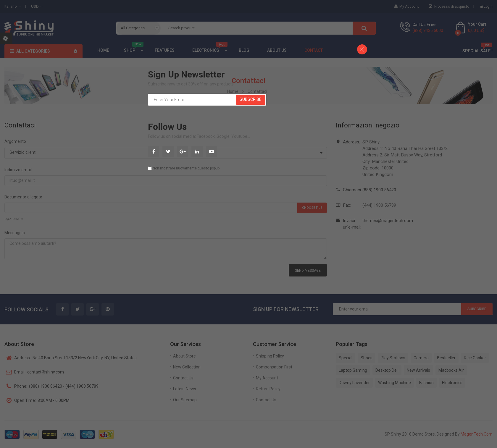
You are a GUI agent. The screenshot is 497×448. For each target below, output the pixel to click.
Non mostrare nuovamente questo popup (186, 168)
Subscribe (251, 99)
